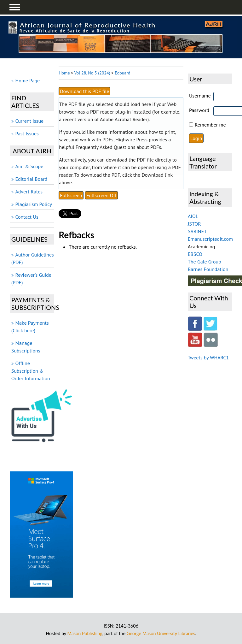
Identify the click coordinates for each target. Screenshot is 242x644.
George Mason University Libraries (161, 633)
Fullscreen (71, 195)
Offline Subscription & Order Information (31, 371)
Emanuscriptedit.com (210, 239)
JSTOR (194, 224)
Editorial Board (31, 179)
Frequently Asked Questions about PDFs (118, 147)
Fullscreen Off (101, 195)
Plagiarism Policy (33, 204)
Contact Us (27, 217)
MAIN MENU (15, 7)
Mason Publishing (85, 633)
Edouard (122, 73)
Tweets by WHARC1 (208, 357)
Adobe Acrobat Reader (124, 119)
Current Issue (29, 121)
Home (64, 73)
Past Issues (27, 133)
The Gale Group (205, 262)
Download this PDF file (84, 91)
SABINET (197, 231)
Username (200, 96)
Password (199, 110)
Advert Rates (29, 192)
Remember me (210, 125)
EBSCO (195, 254)
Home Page (27, 80)
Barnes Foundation (208, 269)
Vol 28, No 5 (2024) (92, 73)
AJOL (193, 216)
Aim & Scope (29, 166)
